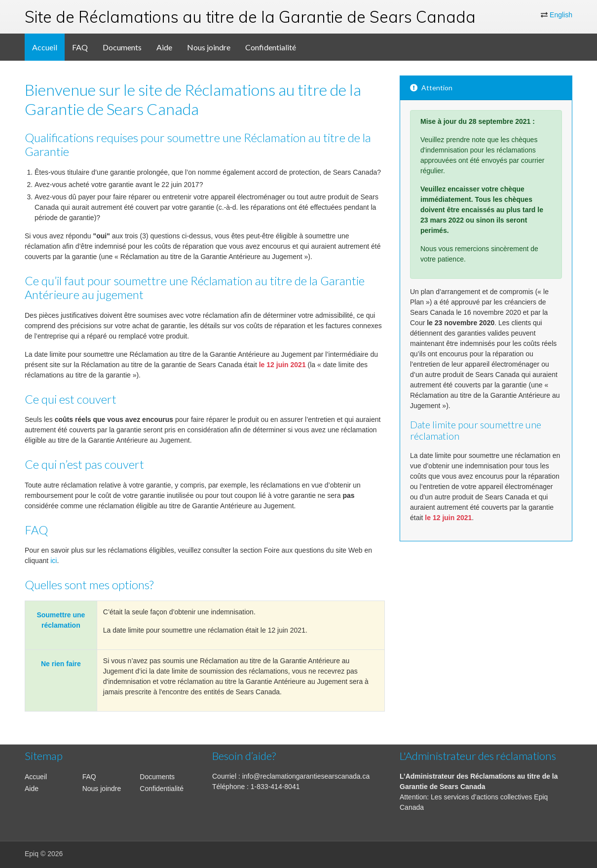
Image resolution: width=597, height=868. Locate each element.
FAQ (80, 47)
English (561, 15)
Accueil (45, 47)
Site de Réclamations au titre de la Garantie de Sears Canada (250, 17)
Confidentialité (271, 47)
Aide (164, 47)
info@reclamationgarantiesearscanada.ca (306, 776)
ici (54, 561)
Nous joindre (209, 47)
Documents (122, 47)
